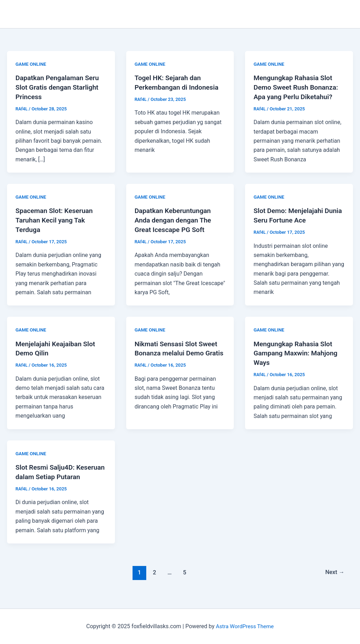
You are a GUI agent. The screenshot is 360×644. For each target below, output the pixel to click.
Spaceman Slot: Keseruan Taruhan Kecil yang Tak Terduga (56, 219)
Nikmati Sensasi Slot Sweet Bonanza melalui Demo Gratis (178, 351)
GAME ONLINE (31, 64)
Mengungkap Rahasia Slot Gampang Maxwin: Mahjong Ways (297, 351)
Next (334, 578)
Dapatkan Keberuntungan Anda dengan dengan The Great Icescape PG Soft (175, 219)
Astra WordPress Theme (245, 626)
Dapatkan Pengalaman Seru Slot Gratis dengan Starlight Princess (59, 87)
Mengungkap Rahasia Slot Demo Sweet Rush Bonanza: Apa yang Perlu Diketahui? (298, 87)
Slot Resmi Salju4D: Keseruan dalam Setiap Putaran (52, 474)
